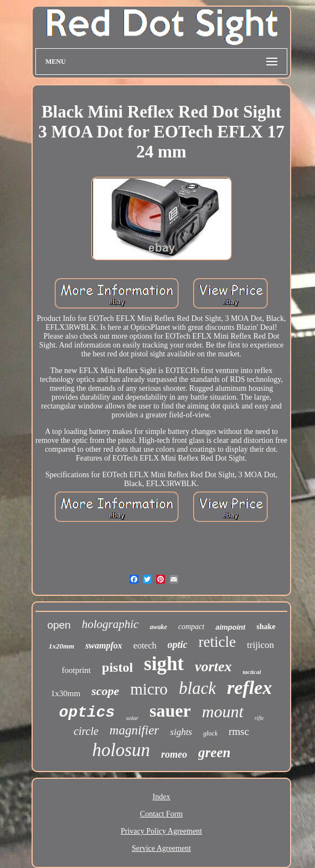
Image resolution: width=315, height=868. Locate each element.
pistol (117, 667)
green (214, 752)
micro (149, 689)
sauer (170, 711)
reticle (217, 642)
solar (132, 718)
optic (178, 645)
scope (105, 691)
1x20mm (61, 646)
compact (191, 627)
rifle (259, 718)
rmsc (239, 731)
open (59, 625)
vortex (213, 667)
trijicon (260, 645)
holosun (122, 750)
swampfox (104, 645)
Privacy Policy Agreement (161, 831)
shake (266, 627)
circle (86, 731)
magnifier (134, 730)
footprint (77, 670)
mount (223, 711)
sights (181, 732)
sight (164, 664)
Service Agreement (161, 848)
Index (162, 797)
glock (210, 733)
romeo (174, 754)
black (197, 688)
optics (87, 713)
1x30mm (66, 693)
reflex (249, 688)
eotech (145, 645)
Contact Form (161, 814)
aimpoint (230, 627)
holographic (110, 624)
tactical (252, 672)
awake (158, 627)
